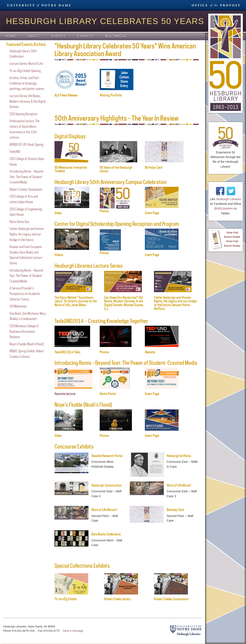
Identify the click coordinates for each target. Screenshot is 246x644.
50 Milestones (18, 306)
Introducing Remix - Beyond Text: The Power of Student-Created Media (26, 177)
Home (11, 36)
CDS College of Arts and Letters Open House (24, 199)
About (34, 36)
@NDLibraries (224, 208)
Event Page (152, 394)
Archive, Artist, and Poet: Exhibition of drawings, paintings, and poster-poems (27, 83)
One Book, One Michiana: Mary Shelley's (28, 316)
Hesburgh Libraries (229, 199)
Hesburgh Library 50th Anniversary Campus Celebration (111, 182)
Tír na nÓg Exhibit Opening (25, 71)
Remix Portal (108, 394)
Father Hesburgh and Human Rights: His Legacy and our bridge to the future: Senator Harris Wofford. (175, 303)
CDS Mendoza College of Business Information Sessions (24, 331)
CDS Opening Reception (24, 114)
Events (58, 36)
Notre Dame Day (19, 222)
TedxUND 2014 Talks (67, 352)
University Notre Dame (39, 5)
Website (150, 352)
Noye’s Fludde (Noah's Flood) (27, 344)
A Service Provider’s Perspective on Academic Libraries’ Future (25, 294)
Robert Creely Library (121, 597)
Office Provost (215, 5)
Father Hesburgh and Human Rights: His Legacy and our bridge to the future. (27, 234)
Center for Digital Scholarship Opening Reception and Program (117, 224)
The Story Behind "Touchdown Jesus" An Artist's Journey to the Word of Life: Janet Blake (76, 301)
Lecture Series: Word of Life (26, 64)
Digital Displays (70, 136)
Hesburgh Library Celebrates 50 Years (105, 21)
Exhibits (85, 36)
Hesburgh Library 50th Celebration (23, 54)
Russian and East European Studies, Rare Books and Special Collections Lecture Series (26, 255)
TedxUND (15, 151)
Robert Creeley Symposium (26, 189)
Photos (104, 352)
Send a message (73, 631)
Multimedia (116, 36)
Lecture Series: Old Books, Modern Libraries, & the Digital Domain (28, 101)
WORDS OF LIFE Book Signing (26, 144)
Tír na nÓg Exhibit (71, 597)
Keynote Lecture (65, 394)
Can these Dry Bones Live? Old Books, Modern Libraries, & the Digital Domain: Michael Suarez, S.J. (124, 303)
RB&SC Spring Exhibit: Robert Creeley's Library (27, 354)
